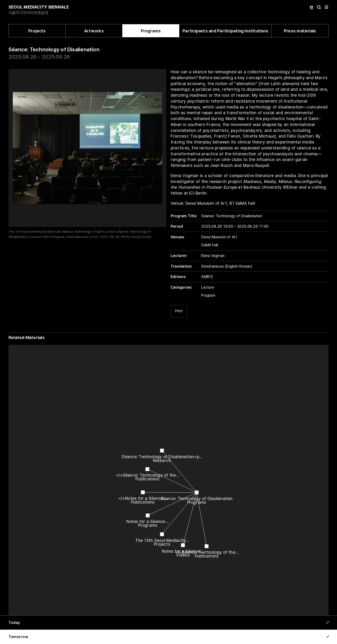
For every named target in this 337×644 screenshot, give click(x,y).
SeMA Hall (210, 245)
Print (179, 311)
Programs (151, 31)
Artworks (94, 31)
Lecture (208, 287)
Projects (37, 31)
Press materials (300, 31)
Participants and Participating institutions (225, 31)
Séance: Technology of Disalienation (54, 49)
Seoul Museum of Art (219, 237)
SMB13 (207, 277)
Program (208, 295)
